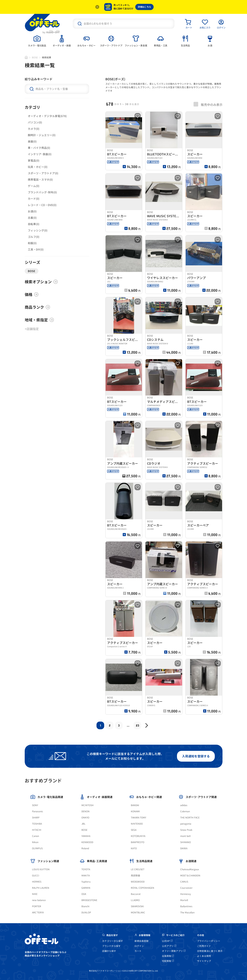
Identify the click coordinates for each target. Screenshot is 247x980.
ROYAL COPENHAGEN (143, 888)
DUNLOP (86, 913)
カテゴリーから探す (113, 941)
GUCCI (36, 876)
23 (137, 725)
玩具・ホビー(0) (38, 167)
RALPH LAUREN (41, 888)
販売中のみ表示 (208, 104)
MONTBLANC (138, 913)
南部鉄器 (135, 876)
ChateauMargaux (190, 869)
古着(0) (32, 218)
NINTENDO (137, 824)
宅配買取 (168, 961)
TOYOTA (86, 869)
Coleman (185, 811)
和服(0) (32, 243)
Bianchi (85, 906)
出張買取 (168, 956)
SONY (35, 805)
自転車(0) (34, 224)
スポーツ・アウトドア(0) (43, 173)
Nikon (35, 842)
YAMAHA (86, 836)
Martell (184, 900)
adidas (184, 805)
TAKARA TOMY (138, 818)
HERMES (37, 882)
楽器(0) (32, 141)
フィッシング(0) (38, 230)
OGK (84, 894)
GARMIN (86, 888)
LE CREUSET (138, 869)
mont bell (185, 836)
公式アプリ (169, 946)
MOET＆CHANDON (190, 876)
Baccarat (136, 894)
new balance (39, 900)
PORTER (37, 906)
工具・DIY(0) (36, 249)
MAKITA (86, 876)
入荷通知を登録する (196, 756)
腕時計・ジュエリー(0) (42, 135)
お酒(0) (32, 211)
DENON (85, 811)
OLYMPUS (37, 848)
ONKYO (85, 818)
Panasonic (38, 811)
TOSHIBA (37, 824)
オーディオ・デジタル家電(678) (47, 116)
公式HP (167, 941)
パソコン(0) (35, 122)
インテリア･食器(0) (40, 154)
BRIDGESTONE (89, 900)
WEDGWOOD (138, 882)
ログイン (139, 946)
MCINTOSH (88, 805)
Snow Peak (186, 830)
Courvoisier (186, 888)
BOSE (35, 57)
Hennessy (186, 894)
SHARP (36, 818)
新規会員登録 (141, 941)
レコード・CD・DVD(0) (42, 205)
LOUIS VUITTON (41, 869)
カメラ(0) (34, 129)
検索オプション (41, 282)
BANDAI (135, 805)
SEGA (134, 830)
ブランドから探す (111, 946)
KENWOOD (87, 842)
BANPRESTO (138, 842)
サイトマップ (204, 961)
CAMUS (184, 882)
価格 (32, 294)
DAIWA (184, 848)
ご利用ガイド (204, 946)
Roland (85, 848)
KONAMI (135, 811)
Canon (36, 836)
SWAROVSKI (137, 906)
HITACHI (37, 830)
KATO (134, 848)
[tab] (37, 41)
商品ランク (37, 307)
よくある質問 (204, 956)
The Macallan (187, 913)
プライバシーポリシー (209, 941)
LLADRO (135, 900)
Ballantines (186, 906)
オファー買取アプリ (174, 951)
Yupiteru (86, 882)
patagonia (186, 824)
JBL (83, 824)
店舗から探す (109, 951)
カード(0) (34, 199)
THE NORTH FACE (190, 818)
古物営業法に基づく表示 (210, 951)
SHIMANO (186, 842)
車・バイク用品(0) (39, 148)
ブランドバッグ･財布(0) (42, 192)
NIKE (35, 894)
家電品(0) (34, 161)
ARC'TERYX (38, 913)
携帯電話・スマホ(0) (40, 180)
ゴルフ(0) (34, 237)
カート (138, 951)
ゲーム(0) (34, 186)
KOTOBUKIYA (138, 836)
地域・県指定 (39, 320)
